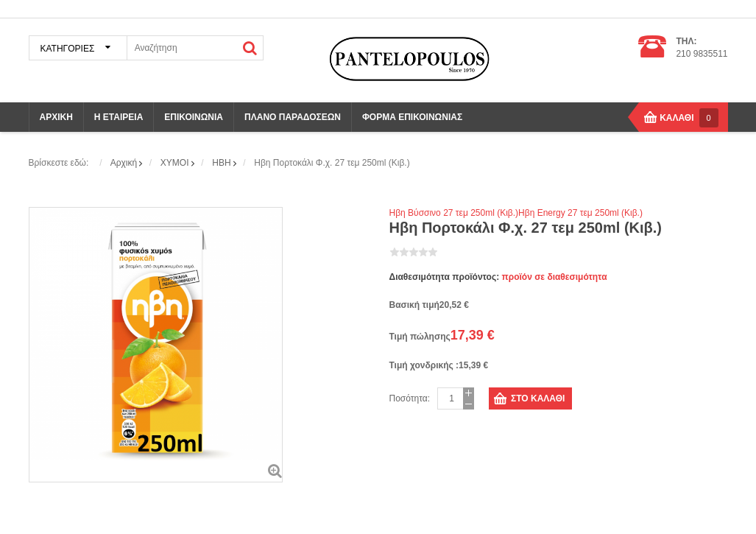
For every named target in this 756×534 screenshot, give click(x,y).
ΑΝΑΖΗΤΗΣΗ (250, 48)
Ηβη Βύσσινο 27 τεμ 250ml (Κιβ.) (454, 213)
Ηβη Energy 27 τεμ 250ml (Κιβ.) (580, 213)
